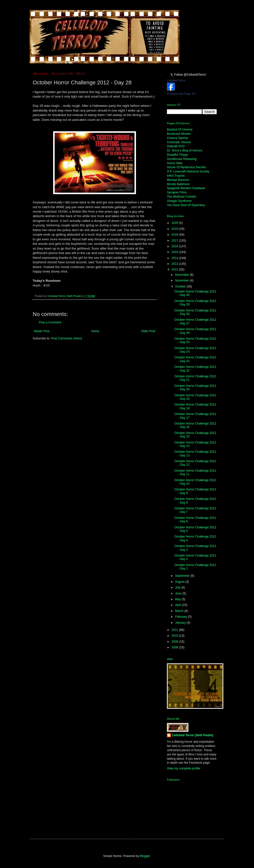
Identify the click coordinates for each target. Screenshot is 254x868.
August (180, 582)
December (183, 275)
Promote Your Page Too (181, 94)
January (181, 623)
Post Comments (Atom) (66, 338)
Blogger (145, 856)
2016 (175, 246)
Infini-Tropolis (176, 176)
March (180, 611)
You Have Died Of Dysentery (186, 205)
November (183, 281)
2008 (175, 647)
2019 (175, 229)
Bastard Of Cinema (180, 130)
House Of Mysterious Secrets (186, 167)
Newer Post (42, 331)
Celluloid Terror (176, 80)
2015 (175, 252)
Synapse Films (177, 192)
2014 (175, 258)
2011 (175, 630)
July (178, 587)
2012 (175, 270)
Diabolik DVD (176, 146)
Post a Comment (50, 322)
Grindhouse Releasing (182, 159)
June (179, 593)
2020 (175, 223)
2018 (175, 235)
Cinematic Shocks (179, 142)
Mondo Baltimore (178, 184)
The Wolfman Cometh (182, 197)
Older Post (148, 331)
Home (95, 331)
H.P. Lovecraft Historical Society (188, 171)
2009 (175, 642)
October (181, 287)
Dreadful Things (178, 155)
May (178, 599)
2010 (175, 636)
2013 (175, 264)
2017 (175, 241)
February (182, 617)
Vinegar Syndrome (179, 201)
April (179, 605)
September (183, 576)
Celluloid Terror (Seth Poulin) (193, 735)
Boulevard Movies (179, 134)
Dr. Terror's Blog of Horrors (185, 150)
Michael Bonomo (178, 180)
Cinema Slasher (178, 138)
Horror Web (175, 163)
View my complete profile (184, 768)
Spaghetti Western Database (186, 188)
